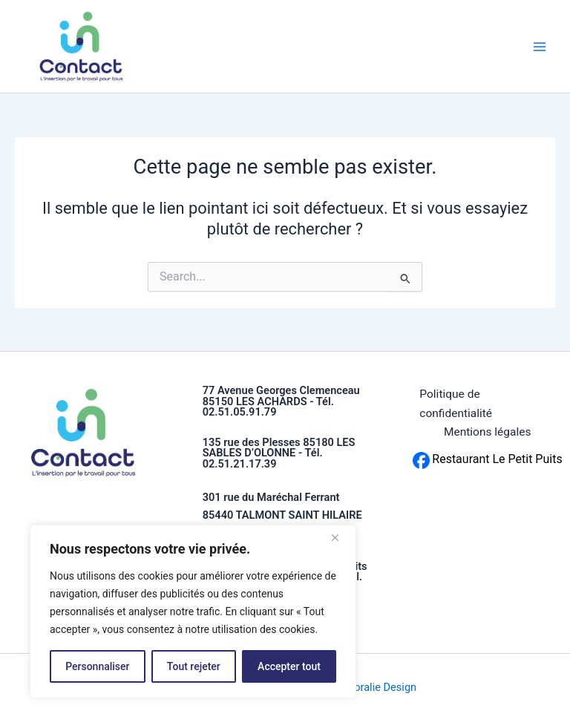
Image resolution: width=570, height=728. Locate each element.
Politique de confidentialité (456, 404)
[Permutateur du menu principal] (540, 47)
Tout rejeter (194, 666)
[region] (193, 611)
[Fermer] (341, 537)
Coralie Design (382, 687)
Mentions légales (488, 432)
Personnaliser (97, 666)
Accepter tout (289, 666)
